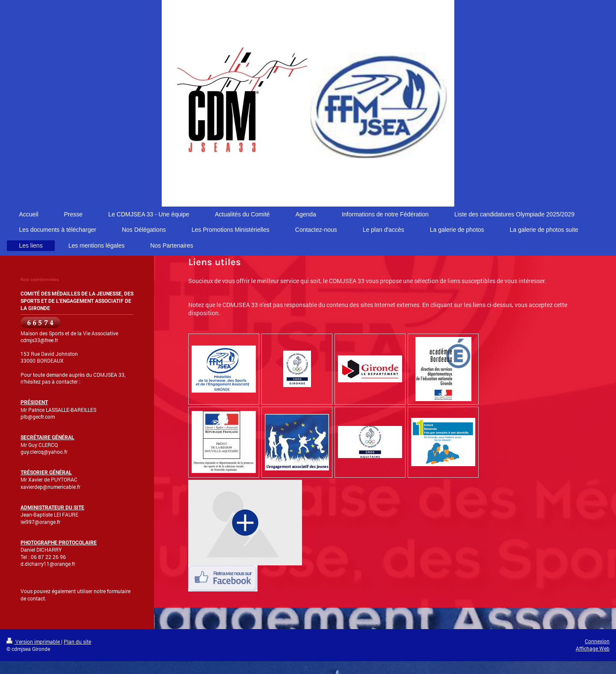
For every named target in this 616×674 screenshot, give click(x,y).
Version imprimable (34, 641)
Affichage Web (593, 648)
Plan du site (77, 641)
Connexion (597, 641)
